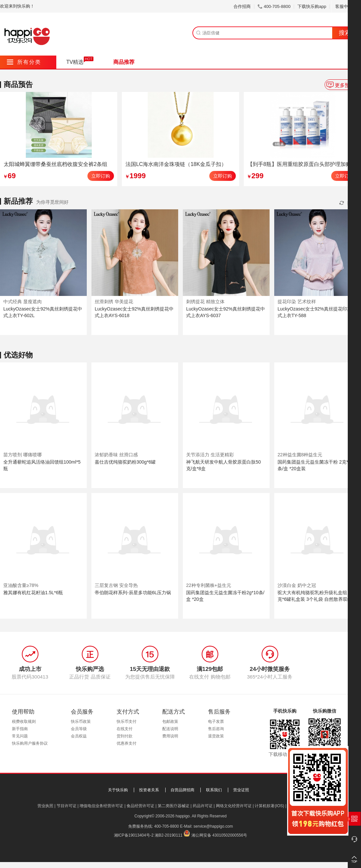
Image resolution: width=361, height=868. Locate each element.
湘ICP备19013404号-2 (134, 835)
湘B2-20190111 (169, 835)
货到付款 (125, 736)
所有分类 (24, 62)
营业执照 (45, 806)
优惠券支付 (127, 743)
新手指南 (20, 729)
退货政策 (216, 736)
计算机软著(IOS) (269, 806)
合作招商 (242, 6)
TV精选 (75, 62)
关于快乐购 (118, 790)
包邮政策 (170, 722)
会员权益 (79, 736)
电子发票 (216, 722)
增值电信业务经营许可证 (101, 806)
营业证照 (241, 790)
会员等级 (79, 729)
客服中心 (346, 6)
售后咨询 (216, 729)
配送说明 (170, 729)
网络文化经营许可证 (234, 806)
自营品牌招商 (182, 790)
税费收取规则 (24, 722)
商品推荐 (124, 62)
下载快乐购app (312, 6)
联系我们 (214, 790)
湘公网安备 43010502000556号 (219, 835)
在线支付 (125, 729)
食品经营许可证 (140, 806)
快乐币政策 (81, 722)
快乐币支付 (127, 722)
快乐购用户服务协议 (30, 743)
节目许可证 (67, 806)
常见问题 (20, 736)
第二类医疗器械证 (174, 806)
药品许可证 (203, 806)
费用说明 (170, 736)
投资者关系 (149, 790)
